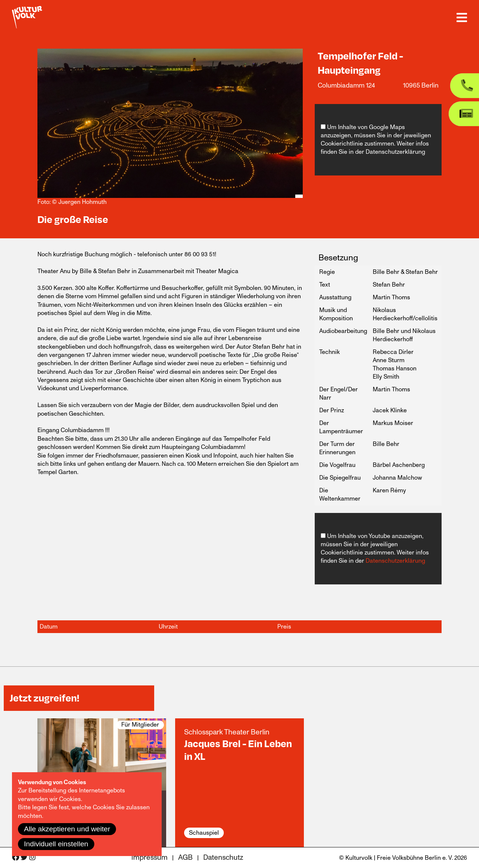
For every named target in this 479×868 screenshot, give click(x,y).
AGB (185, 858)
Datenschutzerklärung (395, 152)
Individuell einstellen (56, 844)
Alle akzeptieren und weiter (67, 829)
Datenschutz (223, 858)
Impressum (150, 858)
